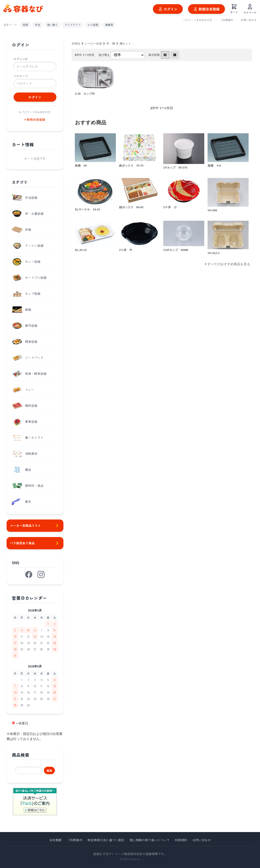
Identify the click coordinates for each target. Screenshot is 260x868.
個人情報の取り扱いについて (150, 840)
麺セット (125, 44)
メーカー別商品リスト (35, 526)
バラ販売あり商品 (35, 543)
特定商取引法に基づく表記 (106, 840)
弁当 (38, 25)
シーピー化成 (93, 44)
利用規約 (181, 840)
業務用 (109, 25)
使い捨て (52, 25)
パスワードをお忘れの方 (198, 20)
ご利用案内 (226, 20)
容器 (25, 25)
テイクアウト (73, 25)
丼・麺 (111, 44)
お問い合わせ (249, 20)
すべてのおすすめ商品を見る (229, 264)
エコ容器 (93, 25)
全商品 (76, 44)
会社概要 (56, 840)
